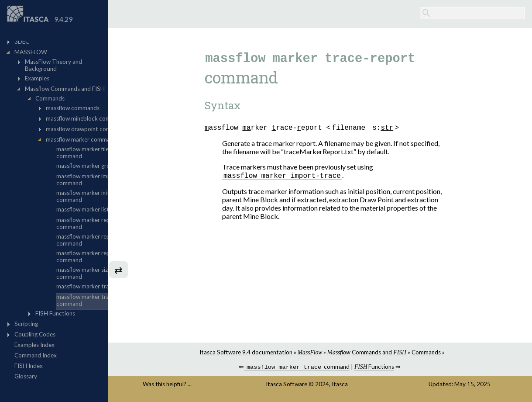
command (319, 368)
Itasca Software (311, 385)
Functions (397, 367)
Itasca (364, 385)
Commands (449, 352)
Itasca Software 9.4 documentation (268, 352)
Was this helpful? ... (206, 385)
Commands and (389, 352)
